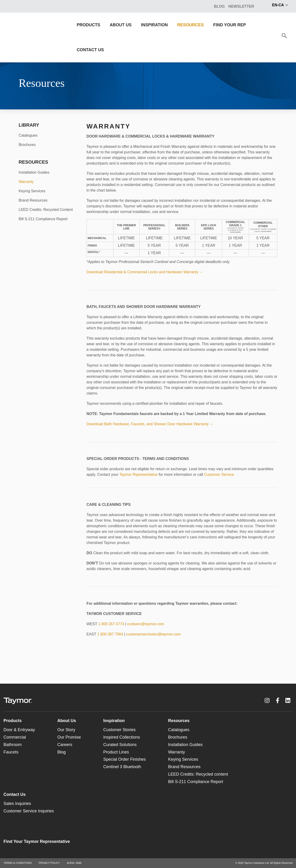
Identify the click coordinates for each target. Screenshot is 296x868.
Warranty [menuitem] (26, 182)
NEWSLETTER (241, 6)
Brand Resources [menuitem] (33, 200)
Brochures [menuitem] (27, 145)
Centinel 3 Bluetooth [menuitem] (122, 767)
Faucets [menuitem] (11, 752)
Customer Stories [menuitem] (119, 730)
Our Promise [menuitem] (69, 737)
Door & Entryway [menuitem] (19, 730)
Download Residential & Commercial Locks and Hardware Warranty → (145, 272)
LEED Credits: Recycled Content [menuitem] (46, 210)
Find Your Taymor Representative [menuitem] (37, 841)
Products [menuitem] (13, 721)
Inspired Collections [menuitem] (122, 737)
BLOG (219, 6)
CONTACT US (90, 50)
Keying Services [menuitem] (32, 191)
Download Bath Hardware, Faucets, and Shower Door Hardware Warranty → (150, 424)
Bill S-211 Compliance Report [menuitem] (43, 219)
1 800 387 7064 (110, 634)
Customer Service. (220, 475)
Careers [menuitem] (65, 745)
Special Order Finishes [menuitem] (124, 759)
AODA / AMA (74, 863)
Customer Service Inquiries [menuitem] (29, 811)
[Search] (284, 36)
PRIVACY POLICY (49, 863)
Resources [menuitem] (179, 721)
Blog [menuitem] (62, 752)
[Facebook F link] (278, 700)
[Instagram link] (267, 700)
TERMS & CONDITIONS (18, 863)
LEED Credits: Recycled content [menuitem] (198, 774)
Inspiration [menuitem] (114, 721)
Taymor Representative (139, 475)
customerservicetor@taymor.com (153, 634)
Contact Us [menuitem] (15, 794)
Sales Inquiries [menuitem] (17, 804)
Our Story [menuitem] (66, 730)
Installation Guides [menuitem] (34, 172)
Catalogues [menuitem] (28, 135)
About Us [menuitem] (67, 721)
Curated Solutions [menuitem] (120, 745)
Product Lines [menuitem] (116, 752)
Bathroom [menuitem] (13, 745)
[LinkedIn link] (288, 700)
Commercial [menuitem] (15, 737)
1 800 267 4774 (111, 624)
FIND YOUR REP (230, 25)
